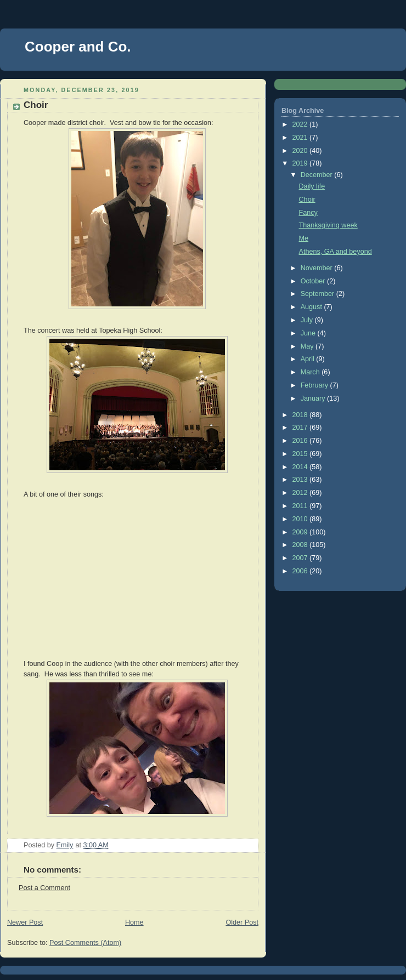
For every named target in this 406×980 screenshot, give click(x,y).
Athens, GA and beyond (335, 252)
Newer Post (25, 922)
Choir (307, 200)
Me (304, 238)
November (318, 268)
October (314, 281)
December (318, 175)
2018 (301, 415)
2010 (301, 519)
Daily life (312, 186)
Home (134, 922)
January (314, 398)
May (308, 346)
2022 (301, 124)
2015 (301, 454)
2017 (301, 428)
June (309, 333)
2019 (301, 163)
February (315, 385)
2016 (301, 441)
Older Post (242, 922)
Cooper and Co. (78, 47)
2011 (301, 506)
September (318, 294)
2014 (301, 467)
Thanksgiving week (328, 225)
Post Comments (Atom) (85, 943)
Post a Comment (44, 888)
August (312, 307)
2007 (301, 558)
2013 (301, 480)
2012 (301, 493)
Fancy (308, 213)
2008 (301, 545)
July (308, 320)
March (311, 372)
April (309, 359)
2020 (301, 151)
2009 (301, 532)
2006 (301, 571)
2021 (301, 138)
